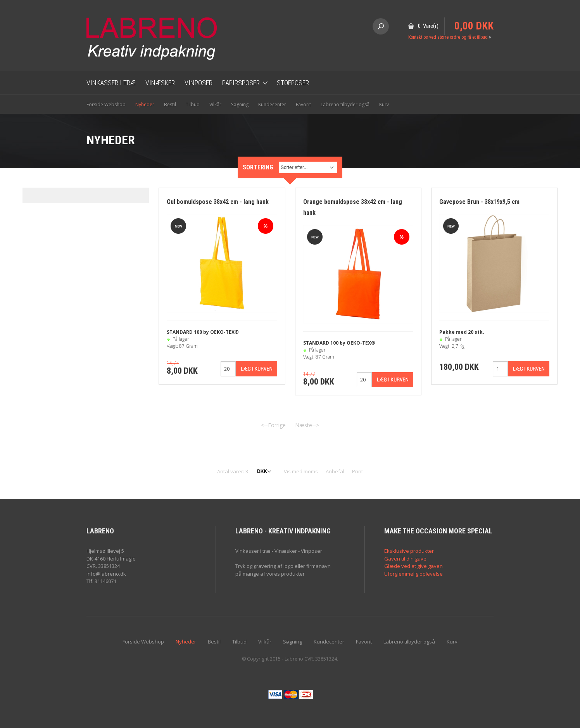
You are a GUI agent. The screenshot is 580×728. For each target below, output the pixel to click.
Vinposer (199, 83)
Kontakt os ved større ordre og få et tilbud (448, 37)
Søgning (240, 104)
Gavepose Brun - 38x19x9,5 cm (479, 202)
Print (357, 471)
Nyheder (145, 104)
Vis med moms (301, 471)
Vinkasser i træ (111, 83)
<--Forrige (273, 425)
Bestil (170, 104)
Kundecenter (272, 104)
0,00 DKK (474, 26)
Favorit (303, 104)
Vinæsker (160, 83)
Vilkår (215, 104)
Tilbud (193, 104)
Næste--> (307, 425)
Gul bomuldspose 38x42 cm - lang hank (218, 202)
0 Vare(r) (428, 26)
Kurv (384, 104)
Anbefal (335, 471)
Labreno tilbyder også (345, 104)
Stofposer (293, 83)
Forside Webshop (106, 104)
